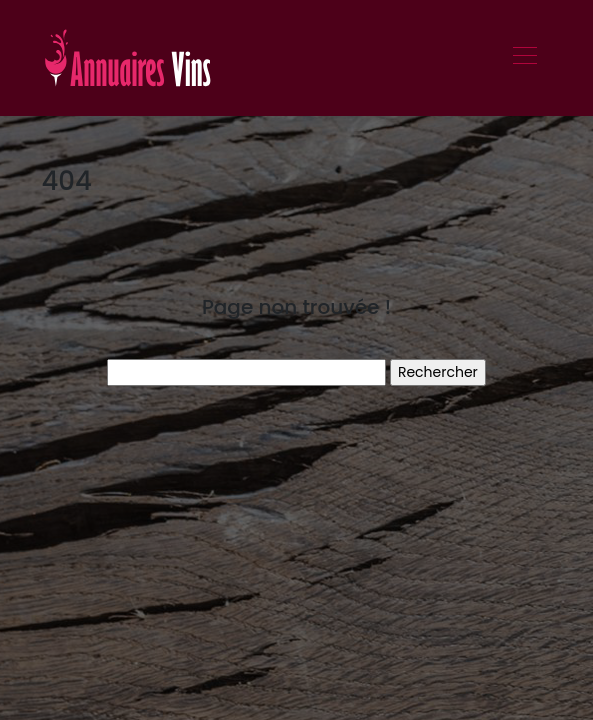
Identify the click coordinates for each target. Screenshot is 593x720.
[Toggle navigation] (524, 58)
